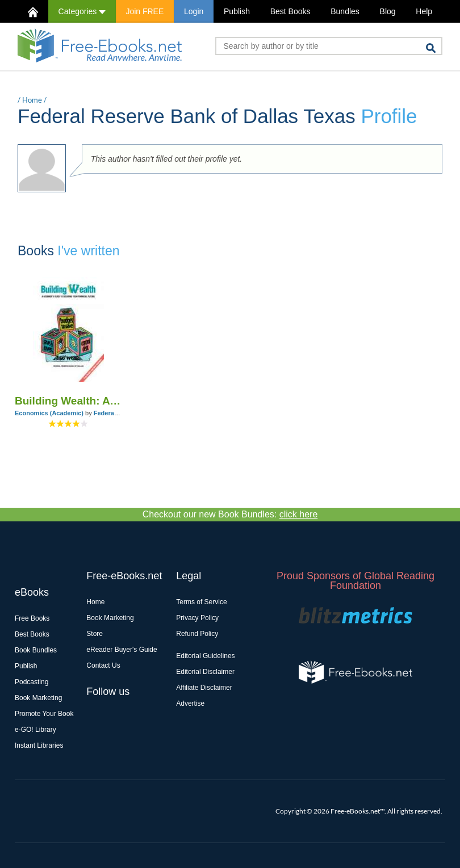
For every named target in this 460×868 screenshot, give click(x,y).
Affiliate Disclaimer (204, 688)
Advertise (190, 703)
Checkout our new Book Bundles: (230, 514)
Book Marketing (38, 698)
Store (95, 634)
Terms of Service (201, 602)
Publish (237, 11)
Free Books (32, 618)
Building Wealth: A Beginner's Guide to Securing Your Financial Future (68, 401)
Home (32, 100)
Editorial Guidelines (205, 656)
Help (424, 11)
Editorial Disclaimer (205, 672)
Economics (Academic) (49, 413)
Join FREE (145, 11)
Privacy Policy (197, 618)
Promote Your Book (44, 714)
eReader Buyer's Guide (122, 650)
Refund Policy (197, 634)
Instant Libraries (39, 745)
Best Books (290, 11)
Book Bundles (36, 650)
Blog (388, 11)
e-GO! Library (35, 730)
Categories (82, 11)
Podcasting (32, 682)
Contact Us (103, 665)
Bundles (345, 11)
